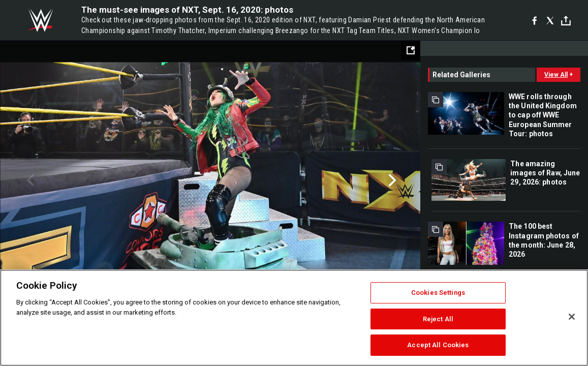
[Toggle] (566, 21)
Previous (29, 180)
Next (391, 180)
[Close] (572, 317)
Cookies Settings (438, 293)
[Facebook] (534, 20)
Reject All (438, 319)
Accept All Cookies (438, 345)
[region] (294, 318)
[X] (550, 20)
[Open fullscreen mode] (411, 50)
